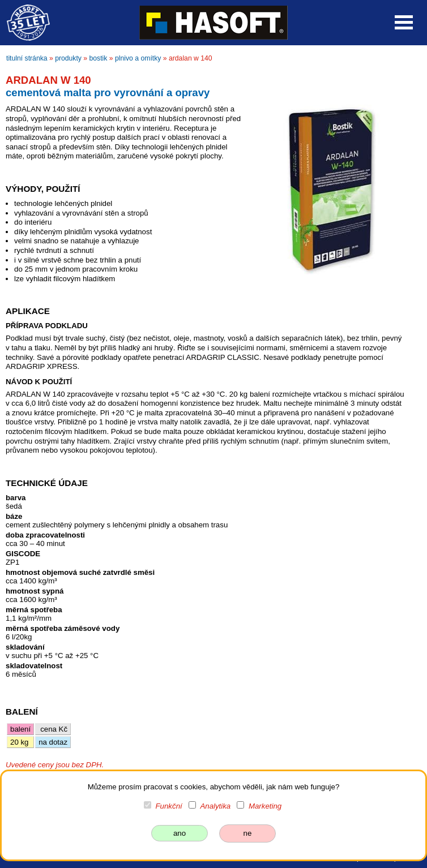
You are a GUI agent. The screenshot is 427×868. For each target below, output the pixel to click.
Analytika (215, 806)
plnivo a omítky (138, 58)
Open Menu (404, 22)
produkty (68, 58)
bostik (99, 58)
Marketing (265, 806)
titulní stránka (27, 58)
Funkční (169, 806)
